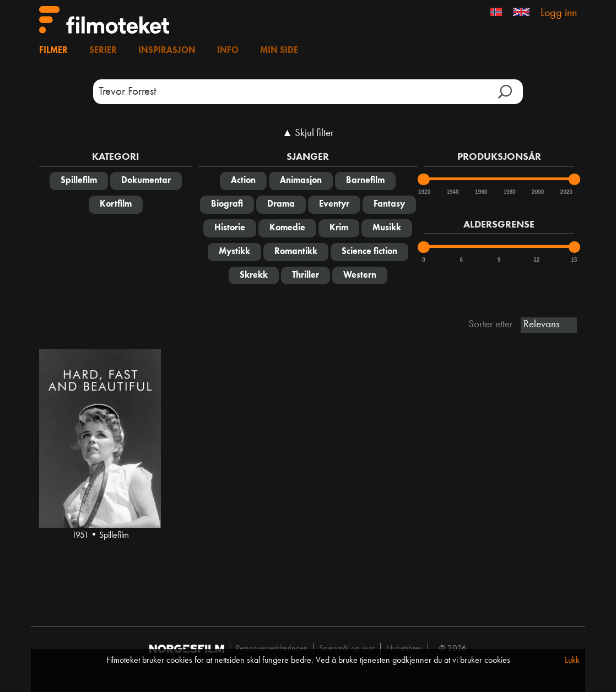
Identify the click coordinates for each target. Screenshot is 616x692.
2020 (566, 192)
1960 (480, 192)
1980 (509, 192)
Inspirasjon (167, 51)
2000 (537, 192)
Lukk (572, 661)
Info (228, 51)
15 (574, 260)
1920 (424, 192)
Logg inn (559, 13)
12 (536, 260)
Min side (279, 51)
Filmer (53, 51)
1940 (452, 192)
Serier (103, 51)
